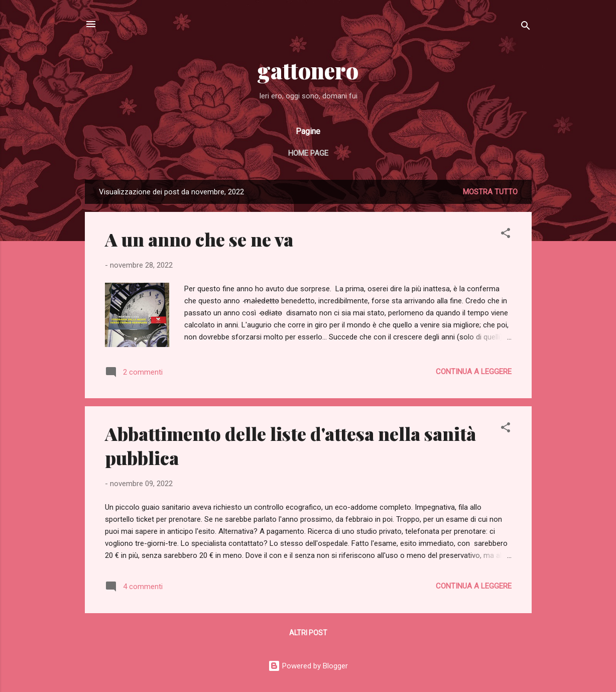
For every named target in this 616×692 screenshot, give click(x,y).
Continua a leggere (474, 372)
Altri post (308, 633)
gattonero (308, 70)
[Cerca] (526, 27)
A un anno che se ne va (199, 239)
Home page (308, 153)
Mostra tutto (490, 192)
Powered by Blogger (308, 666)
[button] (506, 235)
